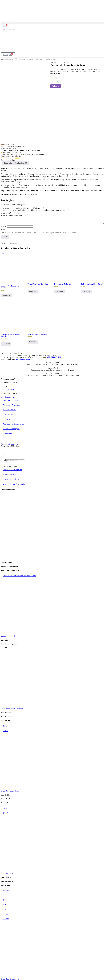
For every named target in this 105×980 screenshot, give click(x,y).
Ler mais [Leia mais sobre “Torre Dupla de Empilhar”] (33, 291)
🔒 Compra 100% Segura (11, 152)
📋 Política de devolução (11, 155)
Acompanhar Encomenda (13, 423)
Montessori (10, 59)
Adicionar (56, 86)
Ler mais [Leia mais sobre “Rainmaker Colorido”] (60, 291)
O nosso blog (8, 414)
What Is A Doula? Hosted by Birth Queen (20, 575)
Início (3, 59)
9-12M (5, 909)
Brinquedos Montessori (25, 59)
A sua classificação (9, 212)
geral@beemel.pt (23, 358)
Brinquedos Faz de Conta (13, 474)
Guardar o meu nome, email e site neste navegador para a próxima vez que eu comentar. (40, 232)
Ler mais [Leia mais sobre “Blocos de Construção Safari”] (6, 343)
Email (4, 229)
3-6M (5, 899)
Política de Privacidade (12, 404)
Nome (4, 226)
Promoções (8, 433)
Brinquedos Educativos (12, 469)
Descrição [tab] (8, 162)
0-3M (5, 894)
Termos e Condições (11, 400)
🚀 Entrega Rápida (8, 148)
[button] (52, 23)
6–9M (5, 904)
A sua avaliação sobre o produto (14, 214)
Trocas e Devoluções (11, 428)
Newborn (7, 890)
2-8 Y (5, 725)
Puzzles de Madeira (11, 478)
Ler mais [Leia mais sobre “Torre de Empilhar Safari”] (33, 341)
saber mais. (14, 157)
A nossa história (9, 409)
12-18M (6, 913)
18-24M (6, 918)
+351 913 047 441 (54, 356)
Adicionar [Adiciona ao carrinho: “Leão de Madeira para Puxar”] (7, 295)
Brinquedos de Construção (14, 483)
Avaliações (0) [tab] (21, 162)
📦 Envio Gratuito (8, 144)
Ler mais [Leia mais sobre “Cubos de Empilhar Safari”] (86, 291)
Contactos (7, 418)
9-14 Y (5, 730)
